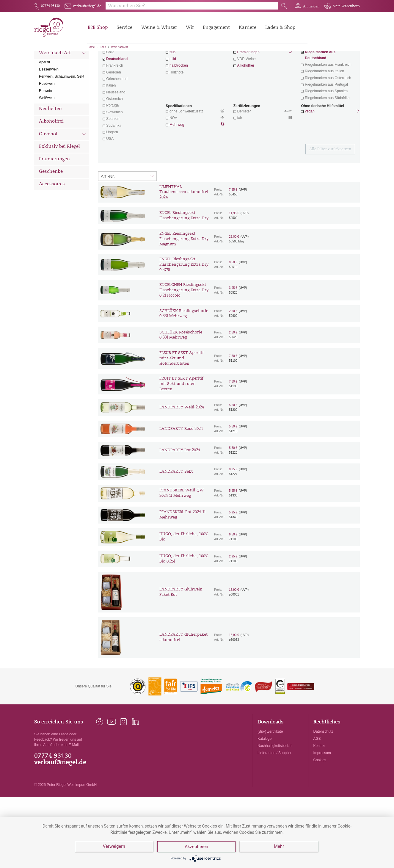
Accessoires (52, 217)
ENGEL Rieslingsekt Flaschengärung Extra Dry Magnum (184, 272)
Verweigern (114, 847)
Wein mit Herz (263, 79)
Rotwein (45, 124)
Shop (103, 47)
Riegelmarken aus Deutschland (320, 88)
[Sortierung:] (128, 209)
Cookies (320, 793)
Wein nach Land (63, 74)
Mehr (280, 847)
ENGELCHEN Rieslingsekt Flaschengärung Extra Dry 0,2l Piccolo (184, 323)
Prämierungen (54, 192)
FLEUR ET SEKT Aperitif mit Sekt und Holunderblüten (182, 391)
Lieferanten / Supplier (274, 786)
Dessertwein (49, 102)
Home (91, 47)
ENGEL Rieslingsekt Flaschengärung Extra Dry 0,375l (184, 298)
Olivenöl (63, 168)
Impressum (322, 786)
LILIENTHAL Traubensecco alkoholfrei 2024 (184, 225)
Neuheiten (50, 142)
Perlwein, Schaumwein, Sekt (62, 109)
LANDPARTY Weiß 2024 (182, 440)
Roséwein (47, 117)
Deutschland (117, 92)
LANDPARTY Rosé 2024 (181, 462)
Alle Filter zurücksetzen (330, 182)
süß (172, 85)
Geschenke (51, 205)
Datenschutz (323, 764)
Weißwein (47, 131)
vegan (310, 144)
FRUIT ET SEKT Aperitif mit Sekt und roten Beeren (181, 417)
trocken (175, 79)
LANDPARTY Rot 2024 (180, 483)
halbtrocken (179, 98)
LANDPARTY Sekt (176, 505)
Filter (230, 61)
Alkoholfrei (51, 155)
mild (173, 92)
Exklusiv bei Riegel (59, 180)
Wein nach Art (120, 47)
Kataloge (265, 772)
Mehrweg (177, 158)
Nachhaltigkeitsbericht (275, 779)
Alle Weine (51, 61)
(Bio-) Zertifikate (270, 764)
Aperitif (44, 95)
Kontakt (320, 779)
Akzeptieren (197, 847)
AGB (317, 772)
